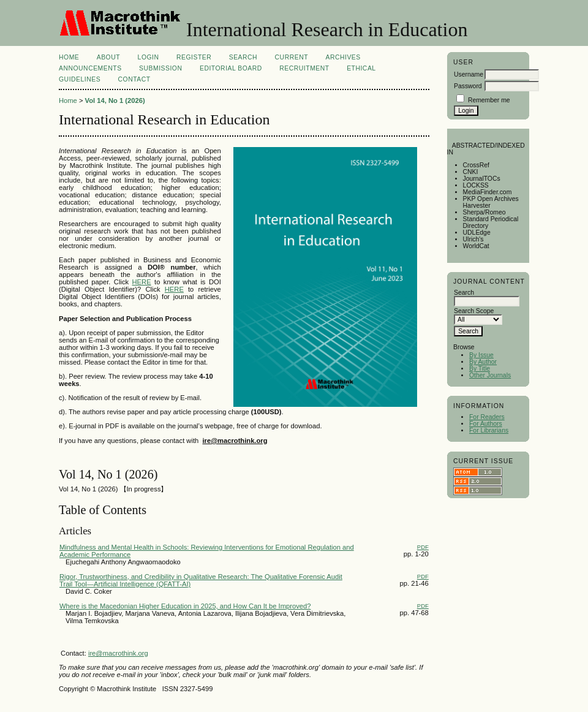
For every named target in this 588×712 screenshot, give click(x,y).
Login (149, 57)
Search (243, 57)
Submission (160, 68)
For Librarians (489, 430)
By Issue (481, 355)
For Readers (487, 417)
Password (468, 86)
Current (292, 57)
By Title (480, 369)
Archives (343, 57)
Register (194, 57)
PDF (423, 547)
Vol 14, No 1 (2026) (115, 100)
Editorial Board (231, 68)
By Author (483, 362)
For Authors (486, 424)
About (108, 57)
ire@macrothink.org (118, 653)
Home (69, 57)
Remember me (489, 100)
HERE (142, 282)
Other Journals (490, 375)
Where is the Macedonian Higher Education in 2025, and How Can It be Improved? (185, 606)
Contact (134, 79)
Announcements (90, 68)
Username (469, 74)
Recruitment (304, 68)
